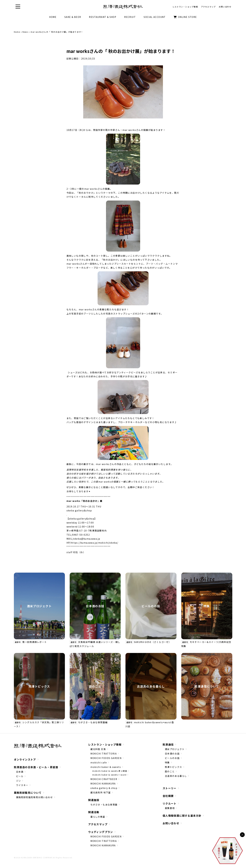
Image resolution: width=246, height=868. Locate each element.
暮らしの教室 (98, 817)
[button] (18, 7)
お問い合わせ (171, 823)
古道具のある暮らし (151, 686)
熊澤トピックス (39, 686)
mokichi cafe (99, 762)
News (25, 32)
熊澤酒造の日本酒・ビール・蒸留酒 (36, 767)
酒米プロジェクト (39, 606)
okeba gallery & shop (104, 788)
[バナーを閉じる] (242, 835)
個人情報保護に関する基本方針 (182, 816)
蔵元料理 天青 (98, 749)
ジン (19, 781)
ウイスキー (22, 785)
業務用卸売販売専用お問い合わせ (35, 797)
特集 (207, 606)
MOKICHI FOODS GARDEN (106, 758)
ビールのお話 (151, 606)
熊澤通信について (207, 686)
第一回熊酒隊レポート (35, 642)
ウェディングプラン (101, 832)
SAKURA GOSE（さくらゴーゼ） (153, 642)
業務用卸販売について (28, 793)
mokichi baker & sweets (106, 767)
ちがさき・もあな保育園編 (93, 722)
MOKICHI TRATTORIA (104, 754)
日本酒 (20, 772)
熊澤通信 (168, 744)
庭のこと (95, 686)
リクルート (170, 803)
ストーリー (170, 788)
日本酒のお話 (95, 606)
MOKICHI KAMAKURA (103, 784)
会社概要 (168, 796)
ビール (20, 776)
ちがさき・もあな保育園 (104, 805)
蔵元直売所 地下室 (101, 792)
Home (17, 32)
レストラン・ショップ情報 (105, 744)
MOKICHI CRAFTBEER (104, 779)
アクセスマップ (98, 824)
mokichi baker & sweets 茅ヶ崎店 (110, 771)
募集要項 (170, 808)
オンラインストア (25, 759)
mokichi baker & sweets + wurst (109, 775)
